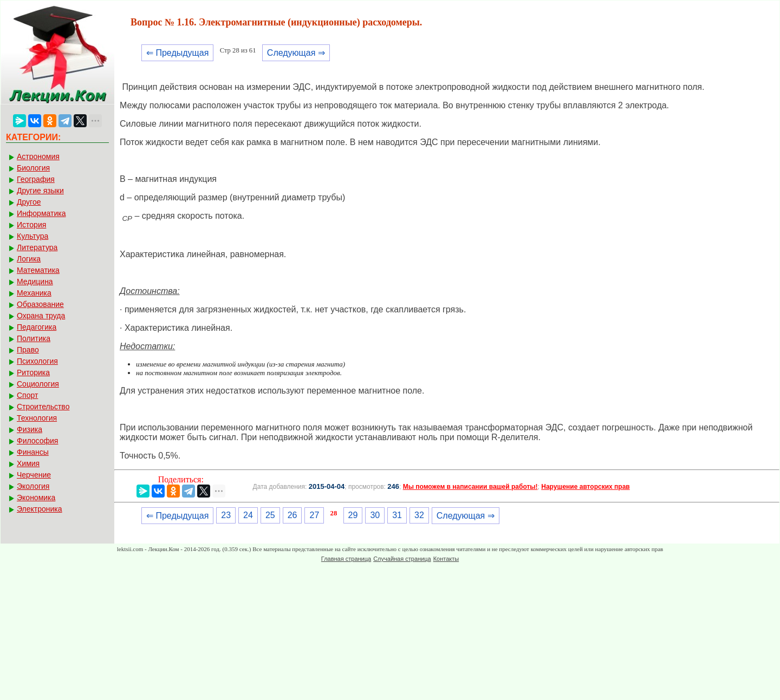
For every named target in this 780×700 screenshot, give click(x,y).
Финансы (33, 452)
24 (248, 515)
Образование (40, 304)
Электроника (40, 509)
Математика (38, 270)
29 (353, 515)
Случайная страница (402, 559)
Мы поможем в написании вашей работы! (470, 487)
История (31, 225)
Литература (37, 247)
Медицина (35, 282)
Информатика (41, 213)
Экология (33, 486)
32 (419, 515)
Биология (33, 168)
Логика (29, 259)
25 (270, 515)
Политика (34, 338)
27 (314, 515)
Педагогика (37, 327)
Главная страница (346, 559)
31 (397, 515)
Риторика (33, 372)
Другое (29, 202)
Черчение (34, 475)
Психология (37, 361)
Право (28, 350)
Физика (30, 429)
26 (292, 515)
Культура (32, 236)
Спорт (27, 395)
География (36, 179)
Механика (34, 293)
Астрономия (38, 156)
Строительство (43, 407)
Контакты (446, 559)
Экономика (36, 498)
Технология (37, 418)
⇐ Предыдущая (177, 53)
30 (375, 515)
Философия (37, 441)
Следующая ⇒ (296, 53)
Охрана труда (41, 316)
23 (226, 515)
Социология (38, 384)
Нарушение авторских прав (585, 487)
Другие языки (40, 191)
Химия (28, 463)
